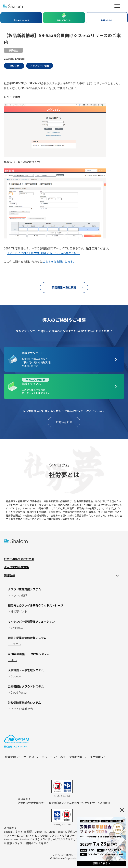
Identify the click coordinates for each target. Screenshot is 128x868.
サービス (29, 757)
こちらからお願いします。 (59, 261)
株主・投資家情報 (71, 757)
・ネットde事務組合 (20, 709)
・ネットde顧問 (18, 595)
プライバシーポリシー (64, 855)
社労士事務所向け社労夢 (19, 559)
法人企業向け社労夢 (16, 567)
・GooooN (15, 676)
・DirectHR (15, 644)
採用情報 (95, 757)
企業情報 (10, 757)
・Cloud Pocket (18, 692)
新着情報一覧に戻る (64, 287)
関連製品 (9, 575)
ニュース (47, 757)
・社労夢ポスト (18, 611)
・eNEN (13, 660)
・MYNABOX (15, 628)
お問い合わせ (64, 422)
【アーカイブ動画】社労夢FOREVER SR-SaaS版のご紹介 (43, 253)
